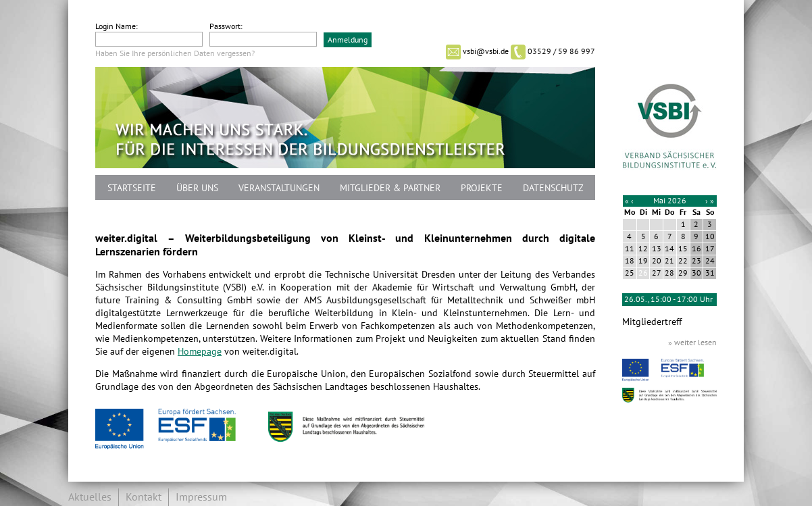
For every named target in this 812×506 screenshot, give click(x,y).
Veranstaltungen (279, 188)
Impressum (201, 497)
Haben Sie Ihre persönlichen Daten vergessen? (175, 53)
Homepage (200, 352)
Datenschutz (553, 188)
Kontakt (144, 497)
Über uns (197, 188)
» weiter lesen (692, 343)
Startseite (132, 188)
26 (643, 273)
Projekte (482, 188)
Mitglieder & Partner (390, 188)
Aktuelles (90, 497)
